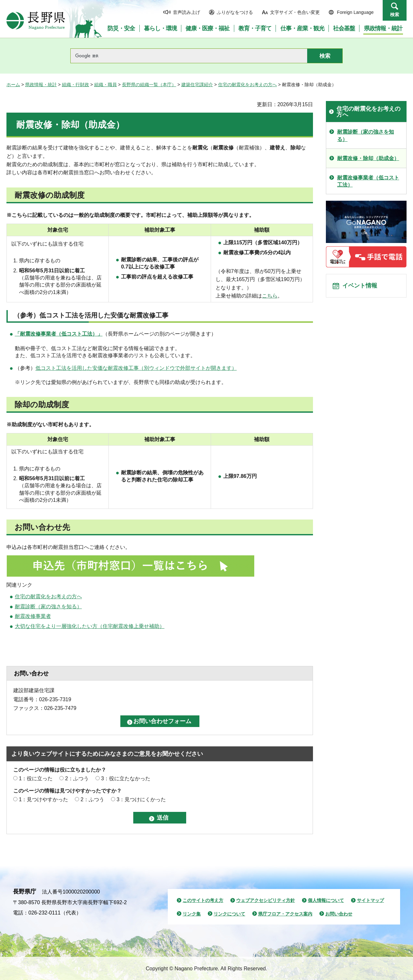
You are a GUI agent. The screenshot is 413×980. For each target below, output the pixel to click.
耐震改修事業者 (33, 616)
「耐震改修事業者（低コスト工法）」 (59, 334)
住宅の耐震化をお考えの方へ (247, 85)
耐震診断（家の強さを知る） (48, 606)
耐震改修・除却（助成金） (368, 158)
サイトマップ (370, 900)
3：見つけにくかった (141, 799)
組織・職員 (106, 85)
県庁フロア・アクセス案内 (285, 914)
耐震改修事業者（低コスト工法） (368, 181)
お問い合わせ (339, 914)
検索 (395, 15)
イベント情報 (362, 288)
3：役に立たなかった (126, 778)
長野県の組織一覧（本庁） (149, 85)
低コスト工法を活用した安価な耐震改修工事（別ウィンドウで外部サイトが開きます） (136, 368)
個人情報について (326, 900)
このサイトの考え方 (203, 900)
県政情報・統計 (41, 85)
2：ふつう (77, 778)
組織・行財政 (76, 85)
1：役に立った (36, 778)
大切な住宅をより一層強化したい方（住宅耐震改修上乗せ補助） (90, 626)
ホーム (13, 85)
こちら (270, 296)
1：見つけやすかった (43, 799)
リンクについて (229, 914)
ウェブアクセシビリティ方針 (266, 900)
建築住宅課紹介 (197, 85)
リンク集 (192, 914)
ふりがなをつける (235, 12)
